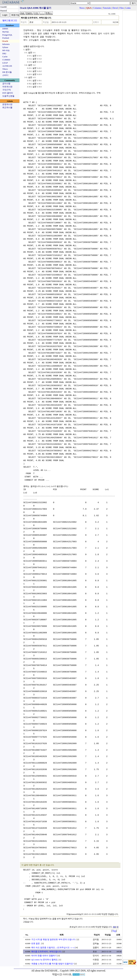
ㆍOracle (4, 41)
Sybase (5, 47)
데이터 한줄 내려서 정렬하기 (44, 956)
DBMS (5, 29)
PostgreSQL (7, 35)
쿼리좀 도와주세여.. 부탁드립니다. (47, 952)
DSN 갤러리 (8, 93)
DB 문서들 (7, 72)
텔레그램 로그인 (10, 20)
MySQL (6, 32)
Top (114, 931)
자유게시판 (7, 87)
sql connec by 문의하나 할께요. (45, 960)
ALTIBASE (7, 66)
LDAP (5, 63)
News (82, 8)
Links (128, 8)
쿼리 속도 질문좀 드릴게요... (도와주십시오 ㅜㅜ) (53, 947)
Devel (115, 8)
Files (122, 8)
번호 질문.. (36, 943)
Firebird (6, 38)
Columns (97, 8)
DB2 (4, 53)
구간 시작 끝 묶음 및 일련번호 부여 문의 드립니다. (54, 939)
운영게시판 (7, 104)
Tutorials (107, 8)
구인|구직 (7, 90)
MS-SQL (6, 50)
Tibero (5, 69)
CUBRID (6, 60)
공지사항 (6, 84)
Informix (6, 44)
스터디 (5, 75)
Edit (114, 927)
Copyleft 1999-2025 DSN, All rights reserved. (83, 971)
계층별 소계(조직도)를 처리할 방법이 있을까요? (52, 964)
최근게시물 (7, 107)
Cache (5, 57)
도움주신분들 (8, 96)
